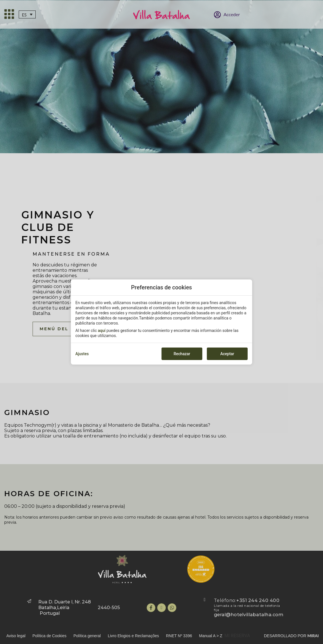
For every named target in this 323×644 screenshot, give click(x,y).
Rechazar (182, 354)
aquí (102, 331)
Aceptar (227, 354)
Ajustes (82, 354)
